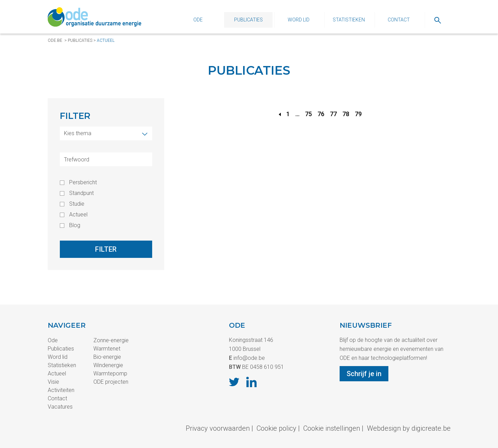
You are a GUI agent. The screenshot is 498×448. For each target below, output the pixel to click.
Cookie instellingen (332, 428)
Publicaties (248, 20)
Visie (53, 382)
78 (346, 114)
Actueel (106, 40)
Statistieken (349, 20)
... (297, 114)
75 (308, 114)
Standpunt (81, 193)
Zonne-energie (111, 340)
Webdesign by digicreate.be (409, 428)
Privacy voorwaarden (218, 428)
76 (321, 114)
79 (358, 114)
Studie (77, 204)
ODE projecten (111, 382)
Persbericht (83, 183)
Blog (75, 225)
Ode (198, 20)
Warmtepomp (110, 374)
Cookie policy (276, 428)
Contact (399, 20)
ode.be (55, 40)
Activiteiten (61, 390)
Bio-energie (107, 357)
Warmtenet (107, 349)
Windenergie (108, 365)
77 (333, 114)
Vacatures (60, 407)
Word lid (299, 20)
